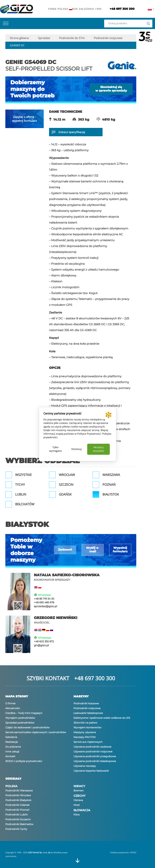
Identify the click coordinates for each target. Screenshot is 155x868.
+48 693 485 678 (44, 602)
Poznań (109, 485)
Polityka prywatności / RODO (123, 853)
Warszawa (111, 475)
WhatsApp (42, 595)
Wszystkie (23, 475)
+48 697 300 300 (95, 678)
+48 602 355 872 (44, 641)
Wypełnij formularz (120, 550)
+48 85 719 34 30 (44, 599)
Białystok (111, 494)
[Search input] (127, 24)
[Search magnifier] (148, 24)
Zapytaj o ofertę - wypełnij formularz (24, 119)
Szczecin (66, 485)
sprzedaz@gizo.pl (46, 606)
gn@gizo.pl (41, 645)
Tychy (20, 485)
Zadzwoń (65, 550)
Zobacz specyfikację (68, 132)
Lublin (21, 494)
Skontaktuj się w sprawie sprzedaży (111, 89)
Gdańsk (65, 494)
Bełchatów (25, 504)
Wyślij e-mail (93, 550)
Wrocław (67, 475)
